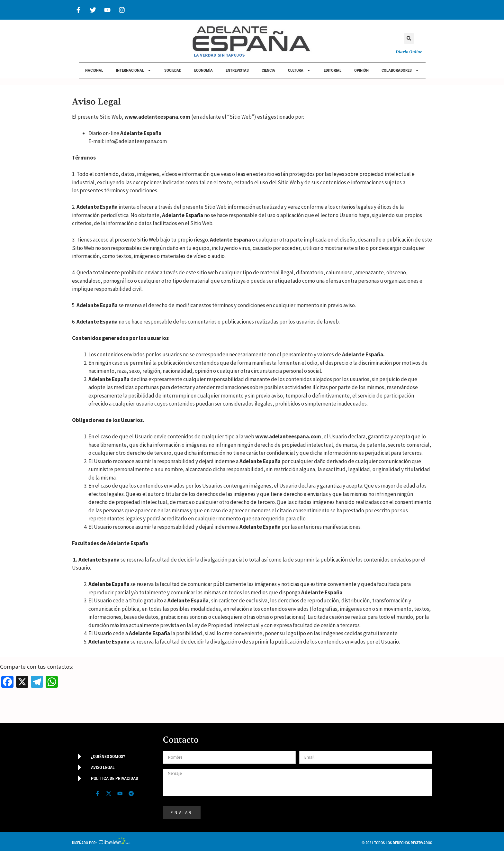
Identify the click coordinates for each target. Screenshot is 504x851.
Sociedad (173, 70)
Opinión (361, 70)
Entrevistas (237, 70)
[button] (409, 38)
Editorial (333, 70)
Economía (203, 70)
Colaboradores (400, 70)
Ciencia (268, 70)
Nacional (94, 70)
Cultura (299, 70)
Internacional (134, 70)
